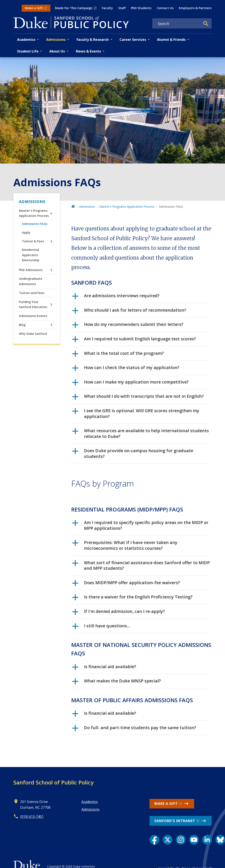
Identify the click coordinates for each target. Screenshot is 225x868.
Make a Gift (34, 8)
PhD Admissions (31, 270)
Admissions (32, 202)
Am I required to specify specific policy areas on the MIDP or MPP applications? (140, 525)
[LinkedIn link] (207, 840)
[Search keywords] (177, 24)
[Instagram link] (181, 840)
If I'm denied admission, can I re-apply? (119, 613)
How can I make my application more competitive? (130, 384)
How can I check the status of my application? (126, 369)
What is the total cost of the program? (118, 355)
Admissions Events (33, 316)
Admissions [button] (56, 40)
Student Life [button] (28, 51)
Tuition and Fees (32, 293)
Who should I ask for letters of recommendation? (129, 312)
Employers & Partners (195, 8)
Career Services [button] (133, 40)
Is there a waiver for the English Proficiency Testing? (132, 598)
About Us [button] (57, 51)
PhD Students (141, 8)
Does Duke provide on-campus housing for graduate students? (133, 453)
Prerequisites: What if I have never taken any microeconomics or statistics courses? (125, 545)
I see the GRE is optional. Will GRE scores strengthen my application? (136, 413)
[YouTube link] (194, 840)
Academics (90, 802)
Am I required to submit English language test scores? (134, 340)
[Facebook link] (154, 840)
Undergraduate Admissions (31, 281)
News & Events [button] (88, 51)
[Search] (206, 24)
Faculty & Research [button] (93, 40)
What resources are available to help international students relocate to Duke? (141, 433)
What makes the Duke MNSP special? (117, 682)
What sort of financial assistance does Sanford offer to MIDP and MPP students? (141, 565)
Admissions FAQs (35, 224)
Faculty (107, 8)
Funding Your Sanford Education (33, 304)
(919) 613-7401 (32, 817)
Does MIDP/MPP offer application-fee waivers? (126, 584)
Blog (22, 325)
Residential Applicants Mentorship (31, 255)
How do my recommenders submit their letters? (128, 326)
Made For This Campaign (74, 8)
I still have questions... (101, 627)
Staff (122, 8)
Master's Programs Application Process (34, 213)
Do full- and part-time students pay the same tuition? (134, 729)
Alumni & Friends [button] (171, 40)
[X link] (168, 840)
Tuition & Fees (33, 241)
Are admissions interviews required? (116, 297)
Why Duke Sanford (33, 334)
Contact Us (165, 8)
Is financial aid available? (104, 668)
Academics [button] (26, 40)
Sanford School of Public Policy (53, 782)
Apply (26, 232)
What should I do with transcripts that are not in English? (138, 398)
